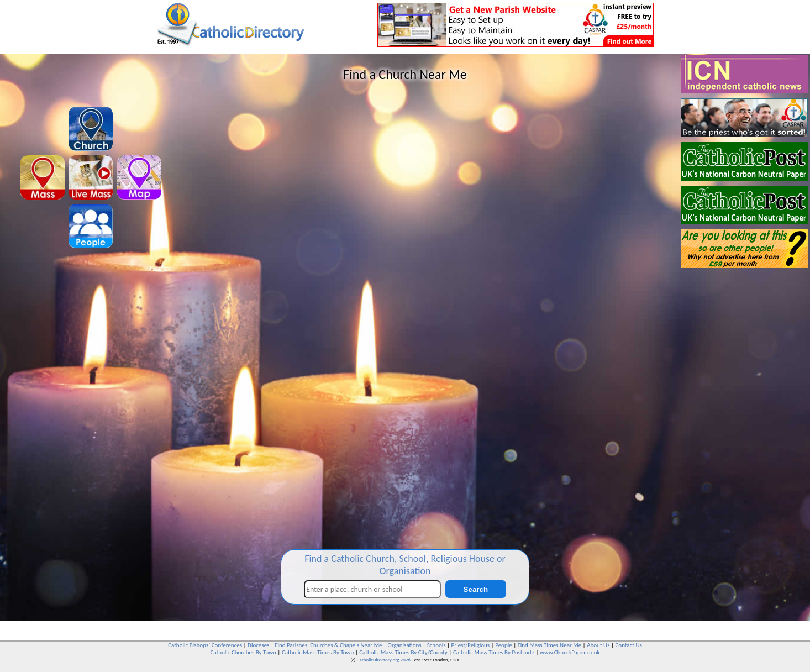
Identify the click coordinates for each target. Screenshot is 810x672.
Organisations (405, 645)
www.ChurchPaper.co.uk (570, 652)
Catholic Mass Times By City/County (403, 652)
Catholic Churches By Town (243, 652)
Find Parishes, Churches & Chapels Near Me (328, 645)
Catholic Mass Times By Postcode (494, 652)
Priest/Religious (471, 645)
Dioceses (258, 645)
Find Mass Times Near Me (549, 645)
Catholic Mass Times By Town (318, 652)
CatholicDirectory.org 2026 (384, 660)
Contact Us (628, 645)
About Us (598, 645)
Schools (436, 645)
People (504, 645)
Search (476, 589)
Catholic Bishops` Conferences (205, 645)
